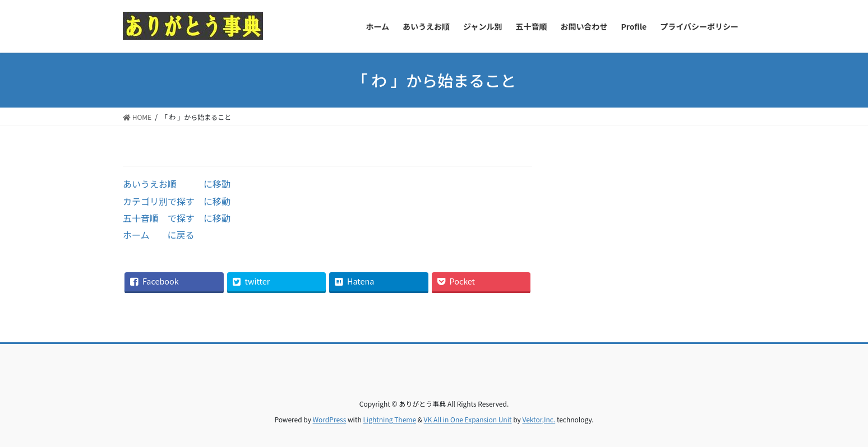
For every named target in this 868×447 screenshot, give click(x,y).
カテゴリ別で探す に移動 (177, 201)
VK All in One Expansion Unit (468, 419)
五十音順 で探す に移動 (177, 218)
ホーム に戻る (159, 235)
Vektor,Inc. (539, 419)
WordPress (330, 419)
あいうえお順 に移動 (177, 184)
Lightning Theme (389, 419)
